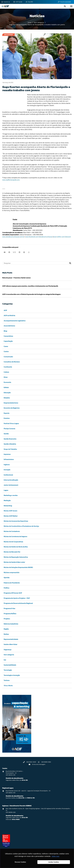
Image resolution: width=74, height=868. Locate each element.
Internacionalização (11, 480)
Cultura (6, 372)
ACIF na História (9, 315)
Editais (6, 387)
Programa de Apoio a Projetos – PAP (17, 598)
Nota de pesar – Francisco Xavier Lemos (16, 278)
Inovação (7, 470)
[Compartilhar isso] (9, 252)
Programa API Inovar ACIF (13, 593)
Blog (5, 331)
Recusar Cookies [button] (20, 862)
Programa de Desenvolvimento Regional (18, 603)
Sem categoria (9, 655)
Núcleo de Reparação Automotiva (16, 557)
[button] (65, 6)
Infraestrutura (9, 459)
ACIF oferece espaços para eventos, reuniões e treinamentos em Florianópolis (30, 286)
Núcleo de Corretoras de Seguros (15, 536)
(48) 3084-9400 (31, 762)
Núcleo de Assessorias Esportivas (16, 521)
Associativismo (9, 326)
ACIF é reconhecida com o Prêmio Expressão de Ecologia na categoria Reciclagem (31, 294)
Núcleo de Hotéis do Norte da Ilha (16, 547)
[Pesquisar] (37, 263)
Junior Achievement (11, 485)
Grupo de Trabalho (10, 449)
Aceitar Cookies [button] (54, 862)
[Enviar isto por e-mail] (5, 252)
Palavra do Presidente (12, 583)
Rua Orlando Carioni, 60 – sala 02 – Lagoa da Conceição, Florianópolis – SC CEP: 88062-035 (28, 792)
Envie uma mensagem (39, 764)
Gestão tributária (10, 444)
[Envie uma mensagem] (30, 764)
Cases (6, 346)
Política (7, 588)
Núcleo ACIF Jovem (11, 511)
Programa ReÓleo (10, 614)
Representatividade (11, 639)
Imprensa (7, 454)
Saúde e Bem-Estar (11, 644)
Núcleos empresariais (12, 572)
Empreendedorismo (11, 403)
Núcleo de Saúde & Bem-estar (14, 562)
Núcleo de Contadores (12, 531)
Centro (6, 351)
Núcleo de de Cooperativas (13, 542)
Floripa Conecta (9, 429)
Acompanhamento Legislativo (15, 321)
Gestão (6, 434)
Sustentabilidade (10, 665)
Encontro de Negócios (12, 408)
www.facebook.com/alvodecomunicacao (39, 237)
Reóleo (6, 634)
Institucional (8, 475)
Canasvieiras (8, 336)
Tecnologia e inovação (12, 675)
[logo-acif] (5, 6)
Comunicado (8, 357)
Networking (8, 506)
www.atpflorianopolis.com (11, 180)
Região (6, 629)
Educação (7, 393)
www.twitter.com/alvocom (62, 237)
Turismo (7, 680)
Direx (6, 377)
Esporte (7, 413)
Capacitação (8, 341)
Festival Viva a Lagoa (11, 423)
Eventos (7, 418)
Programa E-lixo (9, 608)
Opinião (7, 578)
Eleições (7, 398)
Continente (8, 367)
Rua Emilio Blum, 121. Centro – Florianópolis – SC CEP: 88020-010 (15, 773)
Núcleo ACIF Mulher (11, 516)
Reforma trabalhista (11, 624)
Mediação (7, 500)
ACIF (5, 310)
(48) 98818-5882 (46, 762)
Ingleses (7, 464)
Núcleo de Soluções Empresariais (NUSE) (18, 567)
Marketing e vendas (11, 495)
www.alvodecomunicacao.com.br (13, 237)
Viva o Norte (8, 685)
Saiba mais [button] (55, 856)
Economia (7, 382)
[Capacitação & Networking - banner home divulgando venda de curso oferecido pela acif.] (17, 752)
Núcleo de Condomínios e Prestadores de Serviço (21, 526)
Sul (5, 660)
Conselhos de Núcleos (12, 362)
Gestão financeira (10, 439)
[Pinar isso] (24, 252)
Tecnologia (8, 670)
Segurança (8, 649)
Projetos (7, 619)
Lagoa (6, 490)
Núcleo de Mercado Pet (12, 552)
